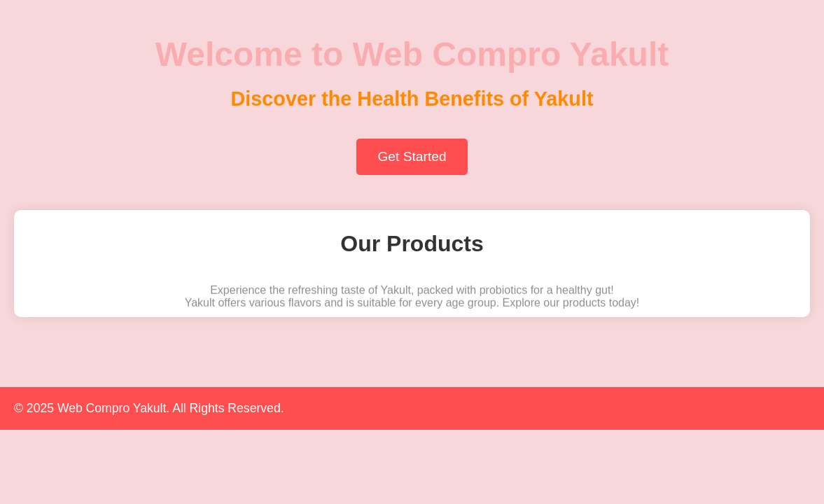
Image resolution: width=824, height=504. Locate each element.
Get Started (412, 156)
